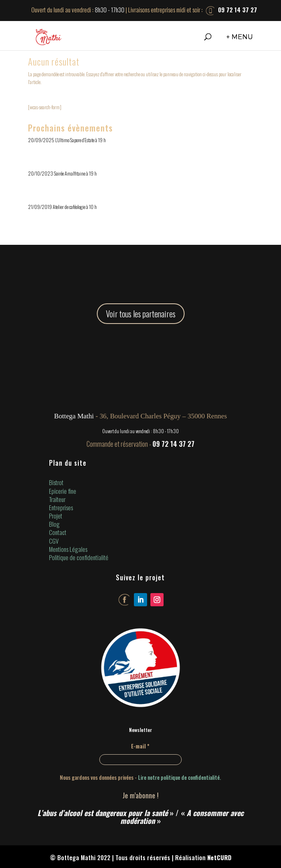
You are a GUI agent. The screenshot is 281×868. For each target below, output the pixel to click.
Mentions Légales (68, 549)
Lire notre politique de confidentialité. (179, 777)
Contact (58, 532)
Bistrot (56, 482)
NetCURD (219, 857)
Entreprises (61, 507)
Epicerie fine (63, 491)
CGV (54, 541)
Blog (54, 524)
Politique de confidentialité (79, 557)
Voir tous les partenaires (141, 314)
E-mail (140, 746)
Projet (56, 516)
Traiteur (57, 499)
